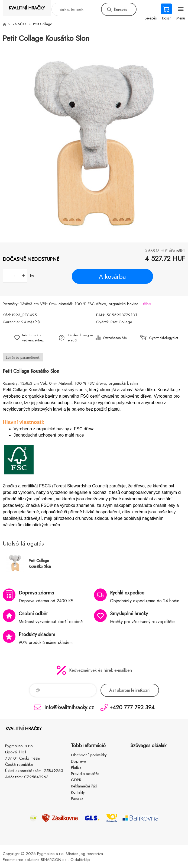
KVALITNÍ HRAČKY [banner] (27, 8)
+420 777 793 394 (132, 707)
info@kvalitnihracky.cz (69, 707)
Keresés (120, 9)
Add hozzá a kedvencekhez (33, 338)
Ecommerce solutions (21, 860)
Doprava (79, 761)
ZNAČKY (20, 24)
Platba (76, 767)
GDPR (76, 780)
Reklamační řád (84, 786)
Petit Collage (43, 24)
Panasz (77, 799)
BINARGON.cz (54, 860)
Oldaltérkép (80, 860)
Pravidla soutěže (85, 774)
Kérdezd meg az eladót (81, 338)
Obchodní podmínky (89, 755)
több (147, 304)
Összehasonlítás (115, 338)
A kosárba (112, 277)
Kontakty (78, 792)
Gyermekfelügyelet (162, 338)
